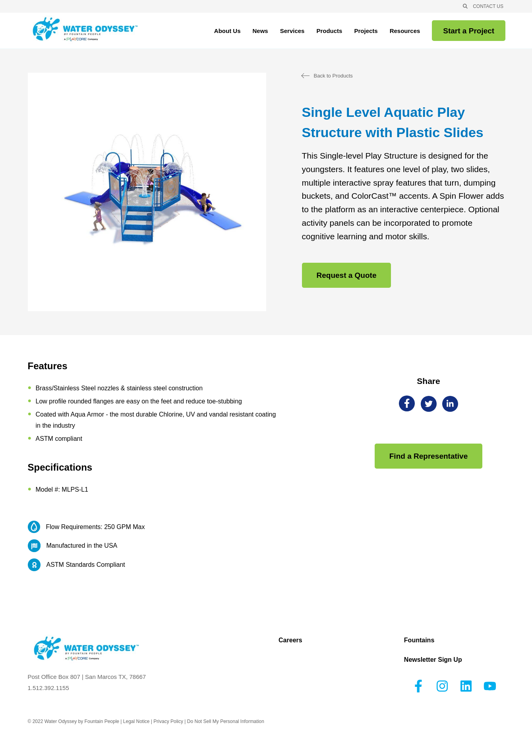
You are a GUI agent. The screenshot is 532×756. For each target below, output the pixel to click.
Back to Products (333, 76)
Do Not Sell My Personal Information (226, 721)
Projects (366, 31)
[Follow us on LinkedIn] (466, 686)
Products (329, 31)
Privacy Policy (168, 721)
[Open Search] (465, 6)
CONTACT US (488, 6)
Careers (290, 640)
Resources (405, 32)
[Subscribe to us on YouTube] (490, 686)
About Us (227, 32)
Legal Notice (136, 721)
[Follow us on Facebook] (418, 686)
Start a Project (469, 31)
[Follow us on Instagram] (442, 686)
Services (292, 32)
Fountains (419, 640)
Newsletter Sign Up (433, 660)
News (260, 31)
